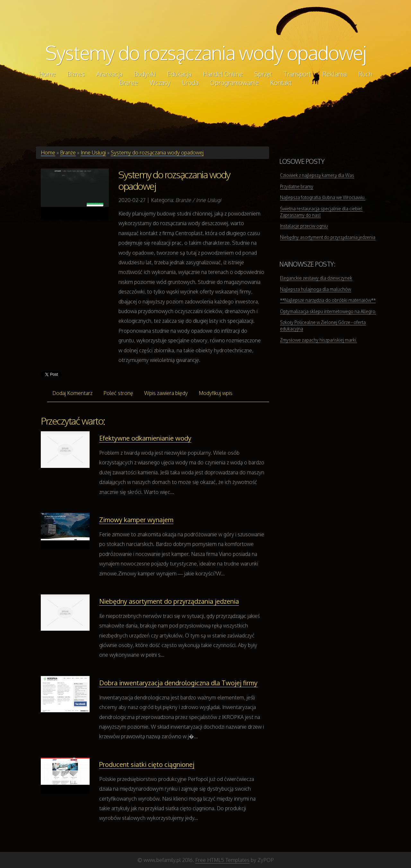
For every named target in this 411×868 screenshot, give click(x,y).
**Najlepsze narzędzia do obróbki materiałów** (328, 300)
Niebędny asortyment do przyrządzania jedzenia (169, 601)
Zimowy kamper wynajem (136, 520)
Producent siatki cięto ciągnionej (147, 764)
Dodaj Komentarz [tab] (72, 393)
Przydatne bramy (297, 186)
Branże (68, 153)
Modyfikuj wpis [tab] (216, 393)
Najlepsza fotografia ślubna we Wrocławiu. (323, 197)
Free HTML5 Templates (222, 860)
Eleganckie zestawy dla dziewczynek (316, 278)
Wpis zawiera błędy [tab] (166, 393)
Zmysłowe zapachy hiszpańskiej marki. (319, 340)
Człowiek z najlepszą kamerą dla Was (317, 175)
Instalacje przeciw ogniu (304, 226)
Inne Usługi (93, 153)
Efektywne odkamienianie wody (145, 438)
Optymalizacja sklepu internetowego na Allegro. (328, 311)
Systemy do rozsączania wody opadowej (206, 52)
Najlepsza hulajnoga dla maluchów (315, 289)
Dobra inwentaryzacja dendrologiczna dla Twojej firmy (178, 683)
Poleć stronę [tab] (118, 393)
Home (48, 153)
